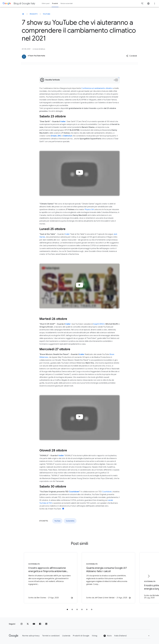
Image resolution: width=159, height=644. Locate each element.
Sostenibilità (70, 521)
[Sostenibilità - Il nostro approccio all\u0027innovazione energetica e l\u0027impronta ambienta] (51, 578)
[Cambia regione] (132, 636)
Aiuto (108, 636)
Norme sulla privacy (31, 636)
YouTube (47, 14)
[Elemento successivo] (149, 576)
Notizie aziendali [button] (67, 3)
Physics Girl (89, 210)
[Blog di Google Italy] (23, 14)
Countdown (107, 492)
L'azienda (66, 636)
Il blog (95, 636)
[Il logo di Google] (14, 636)
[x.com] (28, 624)
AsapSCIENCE (99, 324)
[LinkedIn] (46, 624)
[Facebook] (40, 624)
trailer (67, 234)
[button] (131, 56)
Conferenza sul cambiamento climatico (97, 88)
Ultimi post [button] (46, 3)
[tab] (67, 609)
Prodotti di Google (81, 636)
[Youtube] (34, 624)
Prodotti (34, 14)
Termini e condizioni (51, 636)
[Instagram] (22, 624)
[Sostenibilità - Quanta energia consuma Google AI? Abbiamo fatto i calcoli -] (108, 578)
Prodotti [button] (55, 3)
